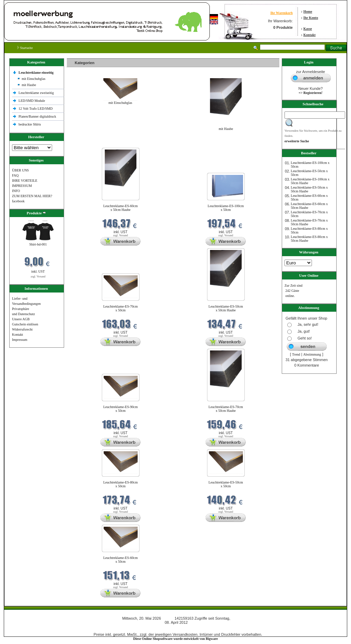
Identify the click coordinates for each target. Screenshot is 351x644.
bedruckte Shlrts (30, 124)
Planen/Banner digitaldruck (37, 116)
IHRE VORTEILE (25, 181)
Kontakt (310, 35)
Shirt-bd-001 (38, 244)
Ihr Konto (311, 18)
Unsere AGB (21, 319)
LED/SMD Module (32, 101)
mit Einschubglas (33, 79)
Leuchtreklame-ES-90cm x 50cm (120, 409)
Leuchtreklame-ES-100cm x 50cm (226, 208)
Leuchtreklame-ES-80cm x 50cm (120, 484)
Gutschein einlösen (25, 324)
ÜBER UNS (20, 170)
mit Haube (29, 85)
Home (308, 11)
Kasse (308, 29)
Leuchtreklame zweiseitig (37, 93)
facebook (18, 201)
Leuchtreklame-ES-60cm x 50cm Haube (120, 208)
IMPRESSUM (22, 186)
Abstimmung (312, 354)
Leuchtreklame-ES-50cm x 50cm (226, 484)
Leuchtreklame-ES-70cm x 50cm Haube (226, 409)
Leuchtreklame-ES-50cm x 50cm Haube (226, 308)
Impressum (20, 340)
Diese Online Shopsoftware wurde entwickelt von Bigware (176, 639)
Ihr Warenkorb (282, 13)
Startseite (25, 48)
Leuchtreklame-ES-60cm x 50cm (120, 560)
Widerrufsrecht (22, 329)
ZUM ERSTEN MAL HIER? (32, 196)
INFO (16, 191)
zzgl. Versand (38, 277)
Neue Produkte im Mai (84, 144)
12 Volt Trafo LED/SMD (35, 109)
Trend (296, 354)
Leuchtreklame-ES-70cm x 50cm (120, 308)
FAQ (15, 175)
